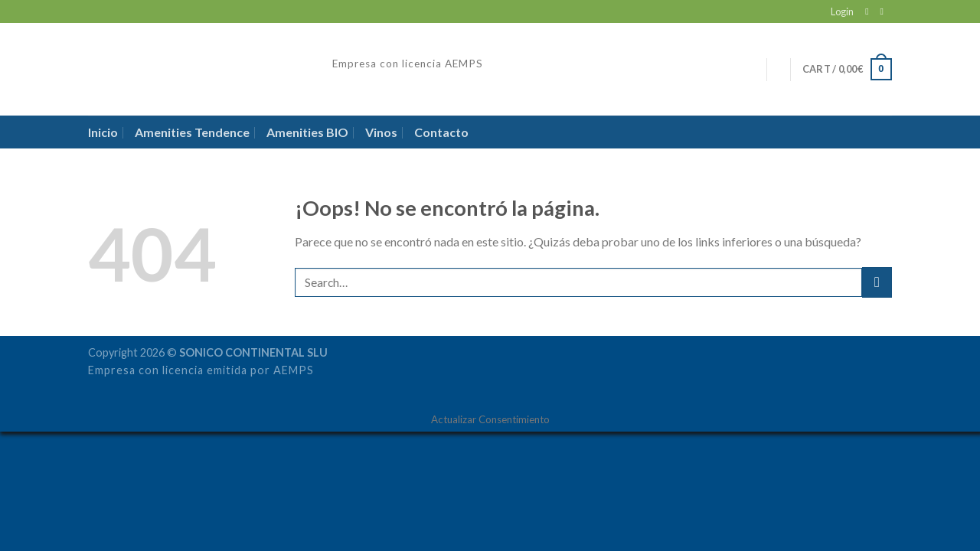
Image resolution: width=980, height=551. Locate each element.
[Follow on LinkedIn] (884, 11)
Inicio (103, 132)
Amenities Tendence (192, 132)
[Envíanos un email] (870, 11)
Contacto (441, 132)
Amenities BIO (307, 132)
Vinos (381, 132)
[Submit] (877, 282)
